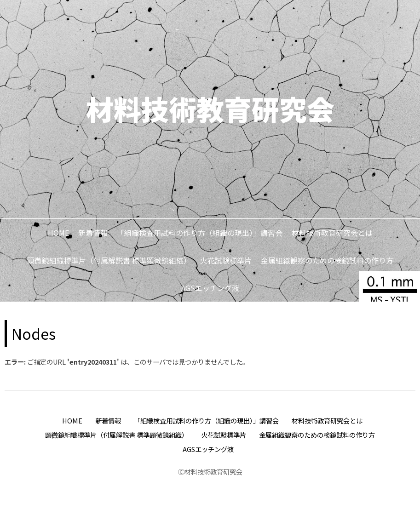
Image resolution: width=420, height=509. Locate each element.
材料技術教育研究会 (210, 108)
